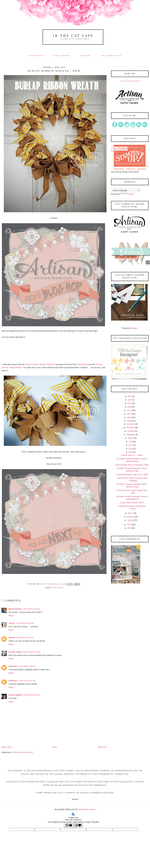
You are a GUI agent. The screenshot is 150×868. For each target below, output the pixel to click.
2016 (129, 414)
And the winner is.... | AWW (132, 455)
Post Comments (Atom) (23, 752)
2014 (129, 421)
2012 (129, 528)
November (130, 428)
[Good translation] (69, 825)
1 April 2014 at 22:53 (31, 609)
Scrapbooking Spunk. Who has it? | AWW (132, 475)
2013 (129, 525)
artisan (59, 588)
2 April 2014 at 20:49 (27, 666)
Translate (127, 194)
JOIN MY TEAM (36, 56)
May (130, 449)
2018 (129, 407)
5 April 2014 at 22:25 (32, 695)
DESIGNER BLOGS (87, 810)
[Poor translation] (78, 825)
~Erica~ (12, 623)
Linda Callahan (15, 695)
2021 (130, 396)
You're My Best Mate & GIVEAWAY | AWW (132, 465)
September (131, 435)
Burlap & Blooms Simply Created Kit (40, 364)
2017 (129, 410)
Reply (11, 616)
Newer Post (6, 747)
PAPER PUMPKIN (61, 56)
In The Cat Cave (73, 36)
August (130, 438)
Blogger (134, 328)
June (130, 445)
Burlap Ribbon (82, 364)
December (131, 424)
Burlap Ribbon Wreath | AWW (132, 503)
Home (54, 747)
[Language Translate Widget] (126, 190)
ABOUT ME (85, 56)
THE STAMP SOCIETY (111, 56)
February (130, 517)
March (130, 513)
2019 (129, 403)
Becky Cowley (15, 609)
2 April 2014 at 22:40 (27, 681)
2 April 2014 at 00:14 (25, 638)
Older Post (102, 747)
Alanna (12, 638)
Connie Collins (15, 652)
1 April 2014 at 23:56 (25, 623)
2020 (130, 400)
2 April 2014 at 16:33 (31, 652)
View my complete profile (130, 81)
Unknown (13, 666)
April (130, 452)
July (130, 442)
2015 (129, 417)
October (130, 431)
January (130, 520)
